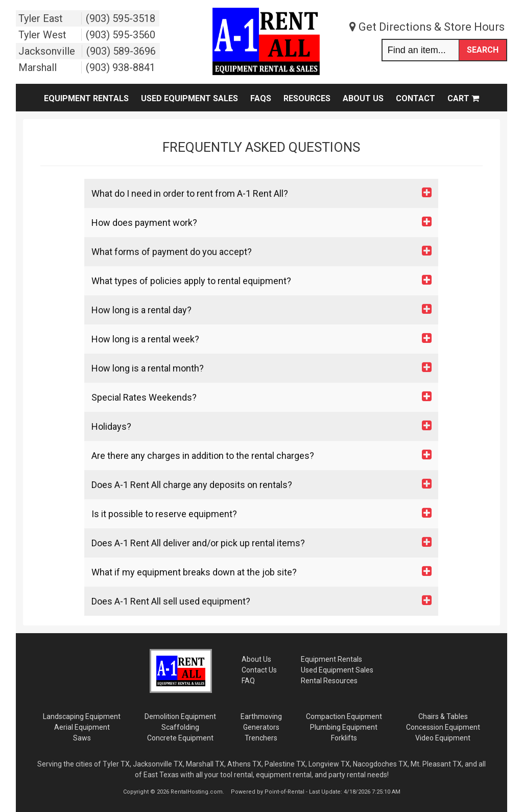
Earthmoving (261, 716)
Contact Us (259, 670)
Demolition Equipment (180, 716)
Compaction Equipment (344, 716)
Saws (82, 738)
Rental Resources (329, 681)
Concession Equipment (443, 727)
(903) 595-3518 (121, 18)
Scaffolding (180, 727)
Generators (261, 727)
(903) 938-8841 (121, 67)
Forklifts (344, 738)
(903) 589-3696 (121, 51)
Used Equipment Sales (189, 98)
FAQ (248, 681)
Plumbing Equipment (344, 727)
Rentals (331, 659)
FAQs (261, 98)
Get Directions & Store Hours (427, 27)
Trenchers (261, 738)
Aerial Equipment (82, 727)
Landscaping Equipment (82, 716)
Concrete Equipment (180, 738)
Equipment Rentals (86, 98)
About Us (363, 98)
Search (483, 50)
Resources (307, 98)
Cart (463, 98)
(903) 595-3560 (121, 35)
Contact (415, 98)
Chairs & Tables (443, 716)
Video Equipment (443, 738)
